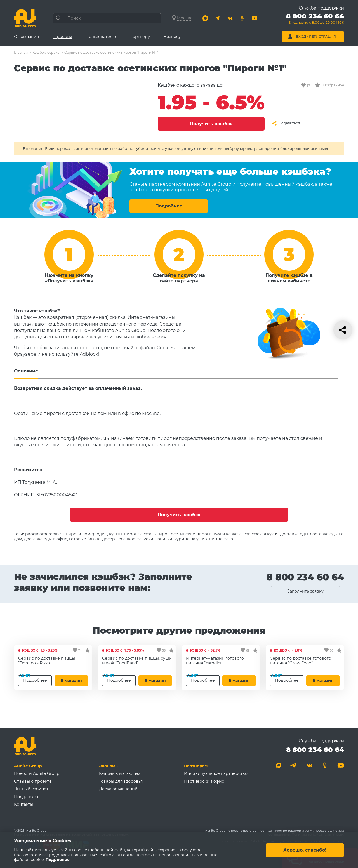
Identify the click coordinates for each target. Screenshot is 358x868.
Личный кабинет (31, 789)
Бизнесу (172, 37)
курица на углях (191, 539)
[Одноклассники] (242, 18)
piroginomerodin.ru (44, 534)
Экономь (108, 766)
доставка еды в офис (46, 539)
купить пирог (123, 534)
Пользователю (101, 37)
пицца (216, 539)
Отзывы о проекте (33, 781)
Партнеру (140, 37)
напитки (164, 539)
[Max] (205, 18)
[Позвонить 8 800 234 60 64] (315, 20)
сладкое (127, 539)
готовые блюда (85, 539)
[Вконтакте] (230, 18)
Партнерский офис (204, 781)
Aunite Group (28, 766)
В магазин (71, 681)
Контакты (24, 804)
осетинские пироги (191, 534)
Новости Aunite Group (37, 773)
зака (229, 539)
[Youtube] (255, 18)
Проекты (63, 37)
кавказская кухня (261, 534)
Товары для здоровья (121, 781)
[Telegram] (218, 18)
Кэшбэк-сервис (46, 52)
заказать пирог (154, 534)
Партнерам (196, 766)
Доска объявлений (118, 789)
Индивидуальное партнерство (216, 773)
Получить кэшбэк (211, 124)
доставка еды (294, 534)
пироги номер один (86, 534)
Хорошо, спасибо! (305, 850)
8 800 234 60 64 (305, 577)
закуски (145, 539)
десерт (109, 539)
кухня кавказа (228, 534)
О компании (27, 37)
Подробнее (169, 206)
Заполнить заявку (305, 591)
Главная (21, 52)
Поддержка (26, 797)
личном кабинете (289, 281)
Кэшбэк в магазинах (120, 773)
